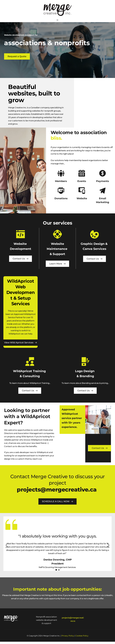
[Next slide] (108, 547)
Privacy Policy (68, 638)
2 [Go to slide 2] (59, 572)
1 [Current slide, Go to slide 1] (56, 572)
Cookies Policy (82, 638)
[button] (58, 21)
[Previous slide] (7, 547)
